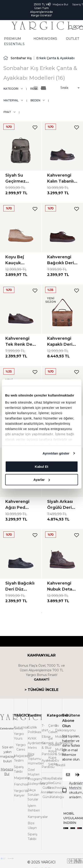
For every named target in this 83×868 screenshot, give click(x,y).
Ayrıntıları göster (56, 453)
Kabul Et (41, 467)
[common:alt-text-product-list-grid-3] (43, 88)
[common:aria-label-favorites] (74, 27)
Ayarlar (42, 480)
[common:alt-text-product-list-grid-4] (36, 88)
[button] (67, 88)
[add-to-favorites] (35, 127)
